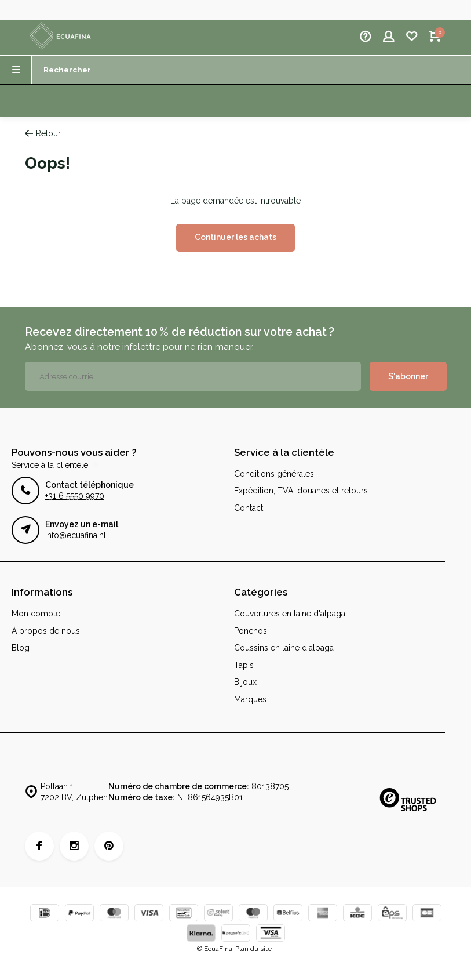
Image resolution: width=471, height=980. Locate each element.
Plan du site (253, 949)
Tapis (244, 665)
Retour (43, 133)
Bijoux (245, 682)
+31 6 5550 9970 (75, 496)
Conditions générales (274, 474)
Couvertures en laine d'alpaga (290, 614)
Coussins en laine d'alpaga (284, 648)
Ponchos (251, 631)
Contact (249, 508)
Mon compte (36, 614)
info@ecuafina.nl (76, 535)
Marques (250, 699)
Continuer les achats (236, 237)
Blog (21, 648)
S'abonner (408, 376)
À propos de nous (46, 631)
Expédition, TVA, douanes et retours (301, 491)
